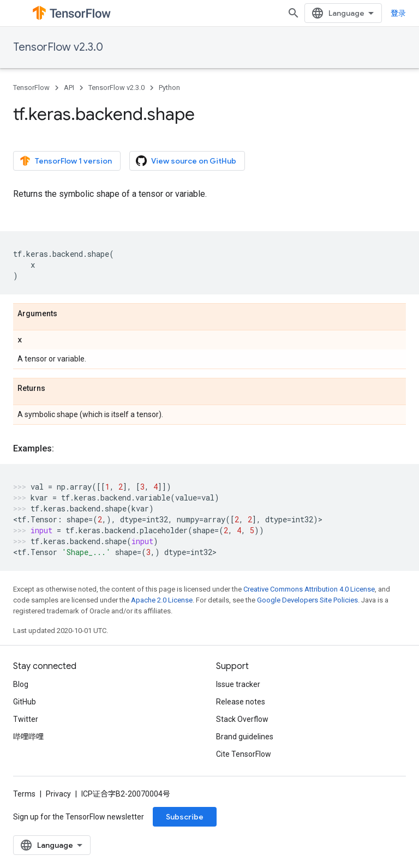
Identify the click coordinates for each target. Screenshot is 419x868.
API (69, 88)
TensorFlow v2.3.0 (58, 47)
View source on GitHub (186, 161)
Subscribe (185, 817)
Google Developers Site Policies (307, 600)
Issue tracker (238, 684)
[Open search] (294, 13)
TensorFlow (31, 88)
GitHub (25, 702)
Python (169, 88)
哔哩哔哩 (28, 737)
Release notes (241, 702)
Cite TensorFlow (244, 754)
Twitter (26, 719)
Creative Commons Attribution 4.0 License (309, 589)
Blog (21, 684)
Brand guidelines (245, 737)
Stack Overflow (242, 719)
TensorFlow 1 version (66, 161)
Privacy (58, 794)
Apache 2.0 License (162, 600)
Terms (24, 794)
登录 (398, 13)
